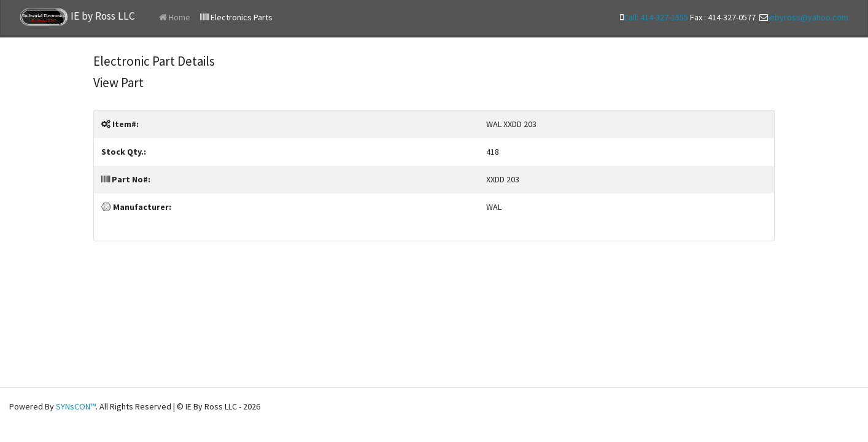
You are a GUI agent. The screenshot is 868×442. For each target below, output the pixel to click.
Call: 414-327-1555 (656, 17)
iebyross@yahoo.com (808, 17)
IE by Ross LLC (77, 17)
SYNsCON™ (76, 406)
